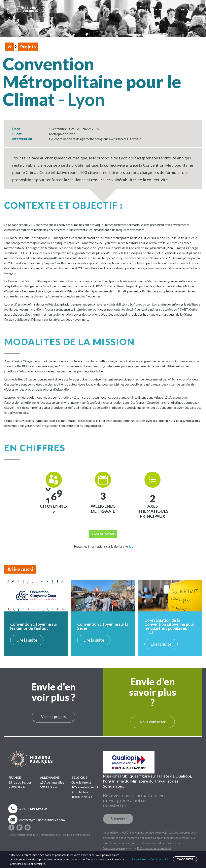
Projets (28, 47)
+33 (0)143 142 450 (33, 809)
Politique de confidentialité (75, 835)
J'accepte (185, 859)
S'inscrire (118, 819)
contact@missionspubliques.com (42, 820)
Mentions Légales (114, 848)
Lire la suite (27, 640)
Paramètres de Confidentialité (150, 859)
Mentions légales (49, 835)
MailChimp (128, 832)
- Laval (169, 626)
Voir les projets (53, 717)
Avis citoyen (103, 534)
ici (131, 546)
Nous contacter (153, 722)
